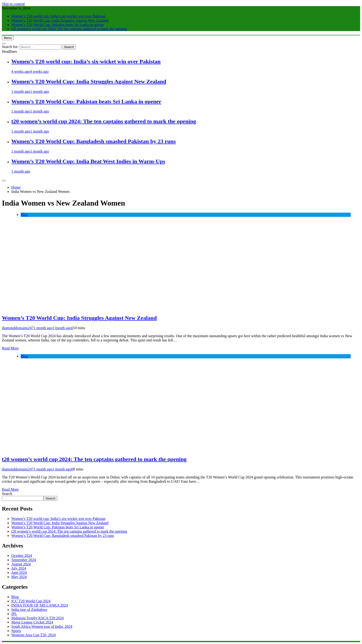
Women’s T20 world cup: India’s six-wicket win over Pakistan (58, 16)
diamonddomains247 (18, 328)
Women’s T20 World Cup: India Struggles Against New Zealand (60, 20)
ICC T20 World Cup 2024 (31, 601)
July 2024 (19, 568)
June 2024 (19, 573)
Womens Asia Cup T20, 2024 (33, 635)
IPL (14, 614)
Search (7, 494)
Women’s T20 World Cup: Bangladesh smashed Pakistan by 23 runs (94, 141)
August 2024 (21, 564)
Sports (16, 631)
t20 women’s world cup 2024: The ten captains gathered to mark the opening (69, 29)
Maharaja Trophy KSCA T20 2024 (37, 618)
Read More (10, 348)
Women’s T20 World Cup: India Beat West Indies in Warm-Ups (88, 161)
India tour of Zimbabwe (29, 610)
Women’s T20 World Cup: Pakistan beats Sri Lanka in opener (58, 25)
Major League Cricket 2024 (32, 622)
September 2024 (24, 560)
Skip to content (13, 4)
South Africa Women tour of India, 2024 (42, 626)
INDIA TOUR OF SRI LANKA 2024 (40, 605)
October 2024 (22, 556)
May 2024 (19, 577)
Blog (24, 215)
